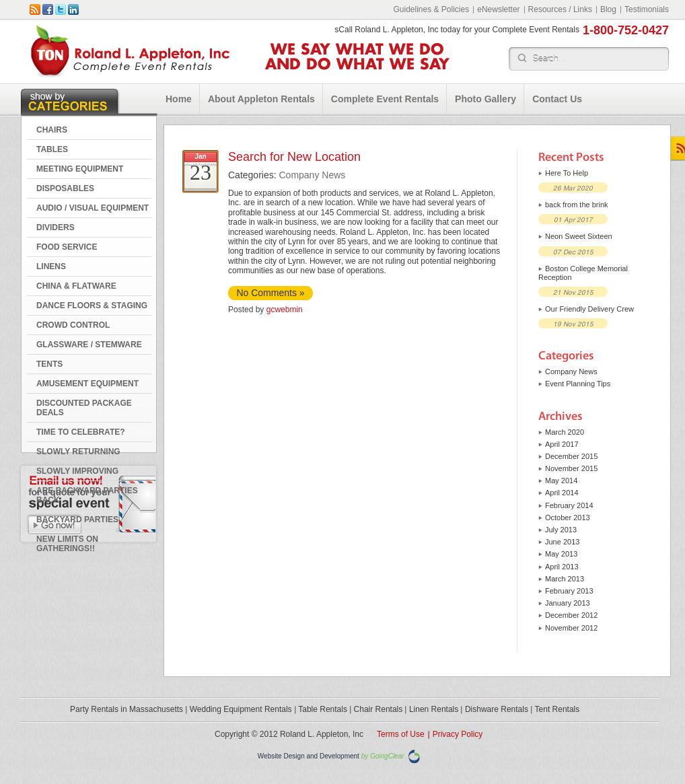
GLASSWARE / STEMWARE (89, 345)
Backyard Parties (77, 520)
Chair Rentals (378, 709)
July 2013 (561, 530)
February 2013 (569, 591)
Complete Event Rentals (385, 99)
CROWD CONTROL (73, 325)
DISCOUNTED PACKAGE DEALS (84, 408)
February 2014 (569, 505)
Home (179, 99)
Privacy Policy (458, 734)
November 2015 (571, 468)
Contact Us (557, 99)
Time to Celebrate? (81, 432)
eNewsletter (498, 9)
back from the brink (577, 205)
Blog (608, 9)
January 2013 (568, 603)
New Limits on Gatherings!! (67, 544)
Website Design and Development (309, 756)
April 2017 (562, 444)
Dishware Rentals (497, 709)
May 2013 (561, 554)
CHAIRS (52, 130)
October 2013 (568, 518)
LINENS (51, 266)
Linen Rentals (434, 709)
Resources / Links (560, 9)
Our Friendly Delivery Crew (589, 309)
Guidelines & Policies (431, 9)
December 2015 (571, 456)
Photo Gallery (485, 99)
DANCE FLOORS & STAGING (92, 306)
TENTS (49, 364)
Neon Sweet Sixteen (579, 236)
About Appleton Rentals (261, 99)
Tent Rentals (557, 709)
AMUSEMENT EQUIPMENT (87, 384)
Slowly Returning (78, 452)
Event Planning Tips (578, 384)
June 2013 (562, 542)
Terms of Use (401, 734)
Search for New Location (294, 157)
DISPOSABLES (65, 188)
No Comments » (270, 293)
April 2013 (562, 567)
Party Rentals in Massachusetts (127, 709)
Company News (312, 175)
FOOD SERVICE (67, 247)
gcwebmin (285, 310)
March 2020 (565, 432)
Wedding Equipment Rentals (241, 709)
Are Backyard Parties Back (87, 495)
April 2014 (562, 493)
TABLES (52, 149)
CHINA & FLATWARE (76, 286)
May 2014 (561, 480)
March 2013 (565, 579)
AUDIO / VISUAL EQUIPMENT (93, 208)
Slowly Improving (77, 471)
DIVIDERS (56, 227)
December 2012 (571, 615)
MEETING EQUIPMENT (80, 169)
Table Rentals (323, 709)
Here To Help (567, 173)
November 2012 (571, 628)
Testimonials (647, 9)
